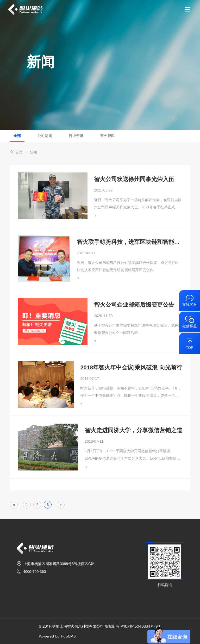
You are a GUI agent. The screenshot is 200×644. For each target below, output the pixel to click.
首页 (21, 152)
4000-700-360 (35, 572)
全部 (17, 136)
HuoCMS (68, 636)
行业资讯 (76, 136)
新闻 (33, 152)
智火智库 (107, 136)
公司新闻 (45, 136)
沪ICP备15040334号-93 (140, 626)
